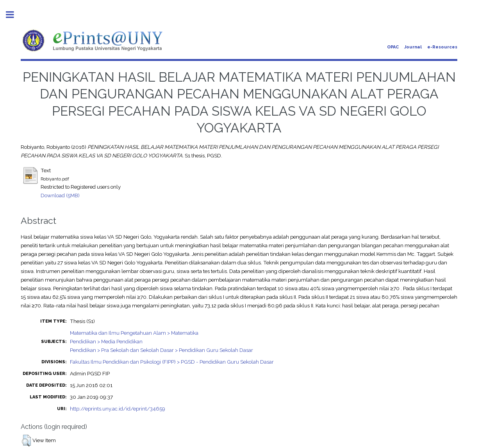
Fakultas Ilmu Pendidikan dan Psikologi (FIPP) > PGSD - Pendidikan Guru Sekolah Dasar (172, 362)
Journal (413, 47)
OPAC (393, 47)
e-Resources (442, 47)
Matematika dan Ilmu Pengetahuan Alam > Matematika (134, 333)
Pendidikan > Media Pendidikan (106, 341)
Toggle (14, 15)
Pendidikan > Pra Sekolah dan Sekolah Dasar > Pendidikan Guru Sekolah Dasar (161, 350)
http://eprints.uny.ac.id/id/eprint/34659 (118, 409)
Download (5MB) (60, 195)
